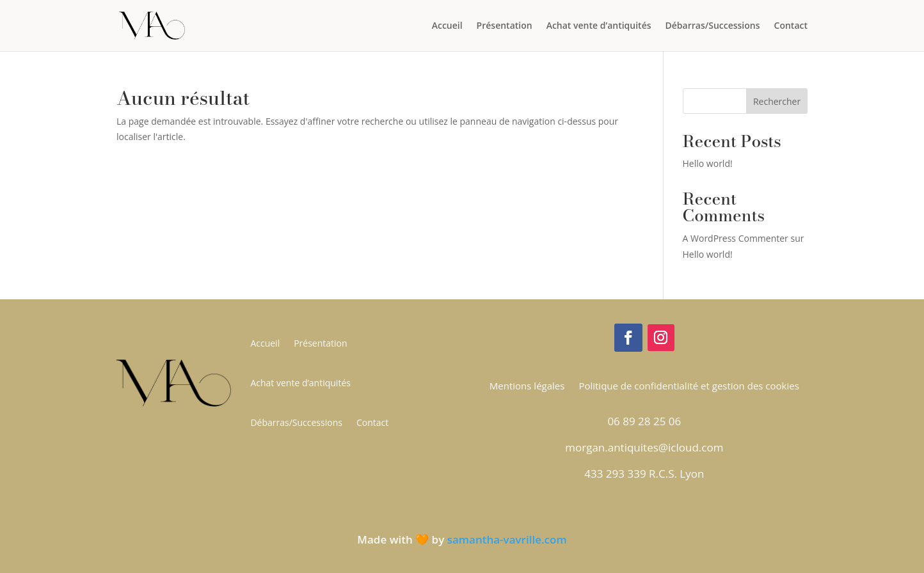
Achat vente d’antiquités (599, 26)
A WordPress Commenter (736, 238)
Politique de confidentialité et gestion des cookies (689, 387)
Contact (791, 26)
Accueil (447, 26)
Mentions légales (527, 387)
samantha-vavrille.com (507, 539)
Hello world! (708, 163)
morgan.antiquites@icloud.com (644, 447)
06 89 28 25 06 (644, 421)
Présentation (505, 26)
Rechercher (777, 101)
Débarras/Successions (713, 26)
